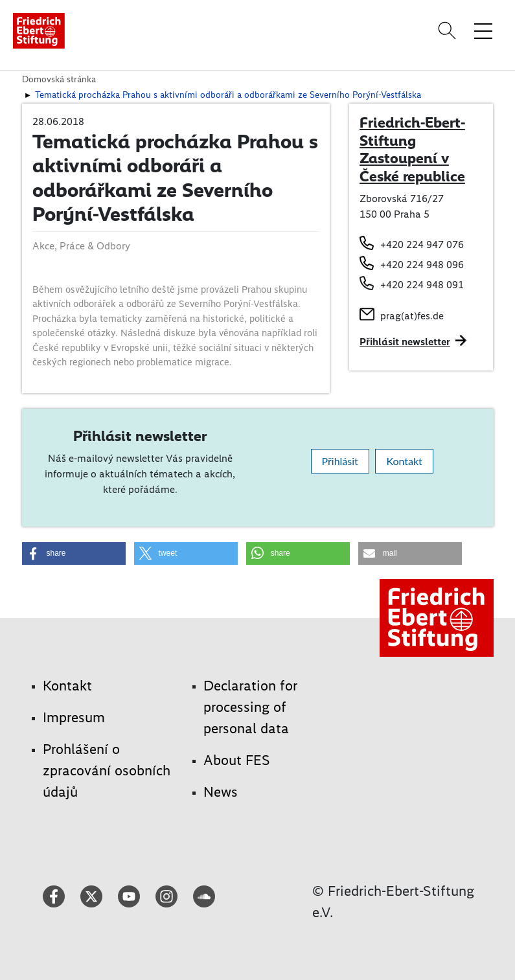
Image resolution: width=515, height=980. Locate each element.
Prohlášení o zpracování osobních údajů (107, 770)
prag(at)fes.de (412, 316)
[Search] (449, 30)
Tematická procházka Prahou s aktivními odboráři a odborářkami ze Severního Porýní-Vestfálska (228, 95)
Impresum (74, 717)
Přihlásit (340, 461)
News (221, 792)
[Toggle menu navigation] (483, 30)
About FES (237, 760)
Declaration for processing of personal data (250, 707)
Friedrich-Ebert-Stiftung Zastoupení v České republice (412, 149)
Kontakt (404, 461)
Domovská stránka (59, 79)
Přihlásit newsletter (405, 342)
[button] (74, 553)
